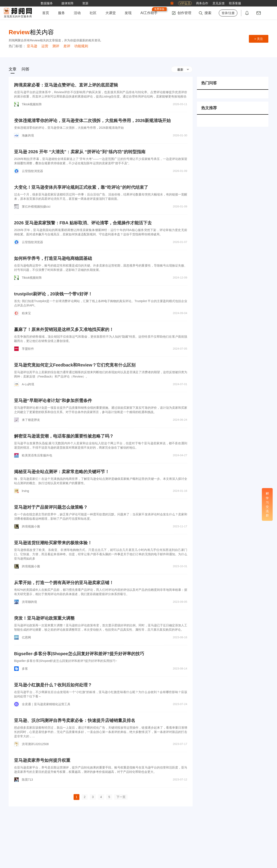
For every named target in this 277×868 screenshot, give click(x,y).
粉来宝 (26, 313)
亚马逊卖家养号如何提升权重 (42, 760)
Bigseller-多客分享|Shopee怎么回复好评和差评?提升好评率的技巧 (79, 654)
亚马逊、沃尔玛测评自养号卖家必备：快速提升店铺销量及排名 (75, 720)
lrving (25, 491)
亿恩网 (26, 637)
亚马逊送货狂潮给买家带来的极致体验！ (53, 543)
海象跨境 (28, 135)
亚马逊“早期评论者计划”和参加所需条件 (53, 401)
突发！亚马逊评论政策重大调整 (44, 618)
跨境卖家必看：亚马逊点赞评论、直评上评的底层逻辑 (66, 85)
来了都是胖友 (31, 420)
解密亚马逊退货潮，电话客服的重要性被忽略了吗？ (64, 436)
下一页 (121, 797)
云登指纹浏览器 (32, 171)
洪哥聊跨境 (29, 602)
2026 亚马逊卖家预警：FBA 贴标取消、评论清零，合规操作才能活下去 (83, 223)
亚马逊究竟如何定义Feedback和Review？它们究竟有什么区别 (75, 365)
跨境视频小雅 (31, 526)
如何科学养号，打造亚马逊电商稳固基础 (53, 258)
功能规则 (81, 46)
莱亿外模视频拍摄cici (36, 207)
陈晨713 (27, 780)
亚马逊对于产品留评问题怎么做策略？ (51, 507)
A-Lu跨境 (28, 384)
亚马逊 (32, 46)
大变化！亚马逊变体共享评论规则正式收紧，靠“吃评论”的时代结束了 (81, 187)
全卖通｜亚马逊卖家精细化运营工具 (46, 704)
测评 (56, 46)
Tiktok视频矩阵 (32, 104)
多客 (25, 669)
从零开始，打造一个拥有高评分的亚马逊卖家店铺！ (64, 583)
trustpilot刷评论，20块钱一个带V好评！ (53, 294)
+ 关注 (259, 39)
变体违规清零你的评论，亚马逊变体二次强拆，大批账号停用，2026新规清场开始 (93, 121)
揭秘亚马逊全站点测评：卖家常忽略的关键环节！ (62, 472)
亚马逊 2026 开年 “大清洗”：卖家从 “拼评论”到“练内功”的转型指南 (80, 152)
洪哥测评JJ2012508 (35, 744)
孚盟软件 (28, 349)
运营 (45, 46)
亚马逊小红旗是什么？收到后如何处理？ (53, 685)
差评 (67, 46)
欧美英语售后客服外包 (37, 455)
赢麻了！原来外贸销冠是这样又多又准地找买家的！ (64, 329)
